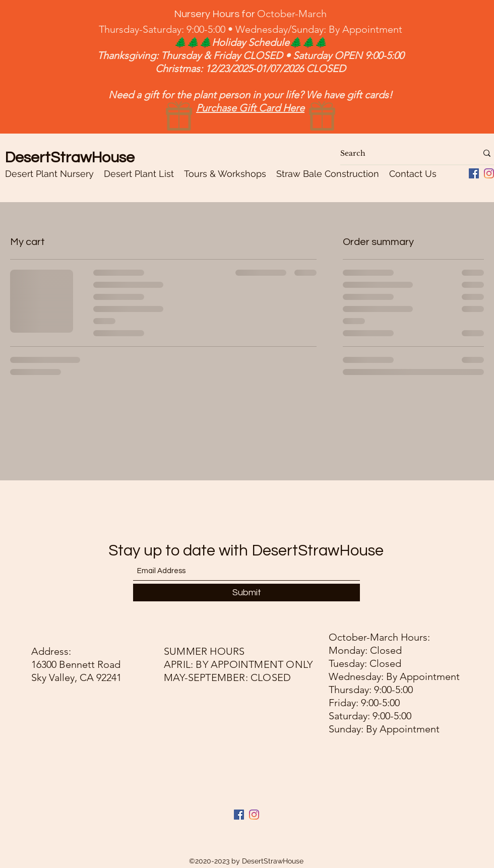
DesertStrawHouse (70, 158)
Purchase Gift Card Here (250, 108)
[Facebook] (239, 815)
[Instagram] (489, 173)
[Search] (401, 153)
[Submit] (246, 593)
